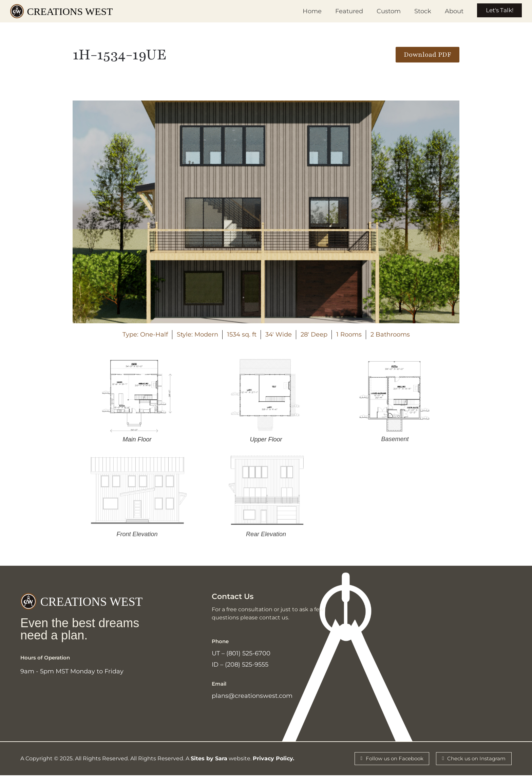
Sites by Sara (209, 763)
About (449, 11)
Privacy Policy (273, 763)
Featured (344, 11)
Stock (417, 11)
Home (307, 11)
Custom (383, 11)
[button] (427, 55)
